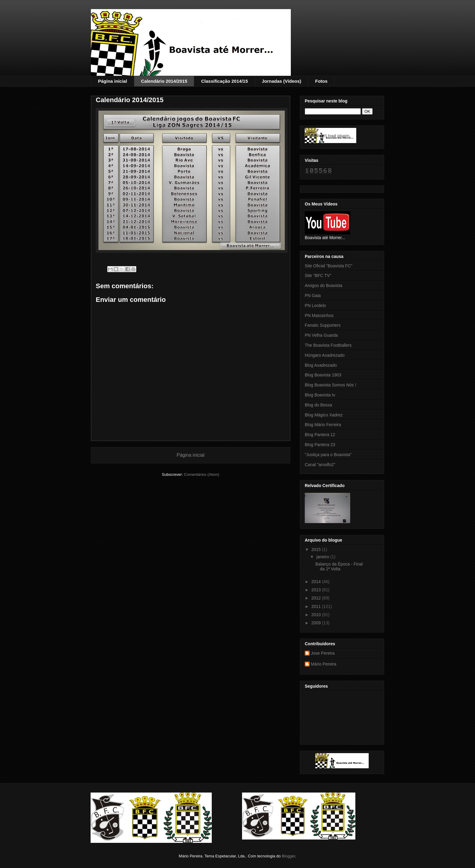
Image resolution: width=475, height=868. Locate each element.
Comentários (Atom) (201, 474)
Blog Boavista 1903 (323, 375)
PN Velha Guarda (321, 335)
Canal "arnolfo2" (320, 465)
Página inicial (113, 81)
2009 (317, 623)
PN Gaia (313, 295)
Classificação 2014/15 (224, 81)
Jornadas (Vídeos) (281, 81)
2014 (317, 582)
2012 (317, 598)
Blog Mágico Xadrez (324, 415)
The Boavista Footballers (328, 345)
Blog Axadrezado (321, 365)
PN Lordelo (315, 305)
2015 (317, 549)
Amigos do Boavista (324, 285)
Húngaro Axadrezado (325, 355)
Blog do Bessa (318, 405)
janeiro (323, 557)
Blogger (288, 856)
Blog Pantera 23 (320, 445)
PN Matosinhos (319, 315)
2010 (317, 615)
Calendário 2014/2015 (164, 81)
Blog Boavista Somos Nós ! (331, 385)
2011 (317, 606)
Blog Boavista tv (320, 395)
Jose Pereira (323, 653)
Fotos (321, 81)
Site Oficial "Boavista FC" (329, 266)
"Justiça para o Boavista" (328, 455)
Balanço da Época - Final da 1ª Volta (339, 567)
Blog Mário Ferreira (323, 425)
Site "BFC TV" (318, 275)
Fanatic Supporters (323, 325)
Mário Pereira (324, 664)
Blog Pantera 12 (320, 435)
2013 (317, 590)
